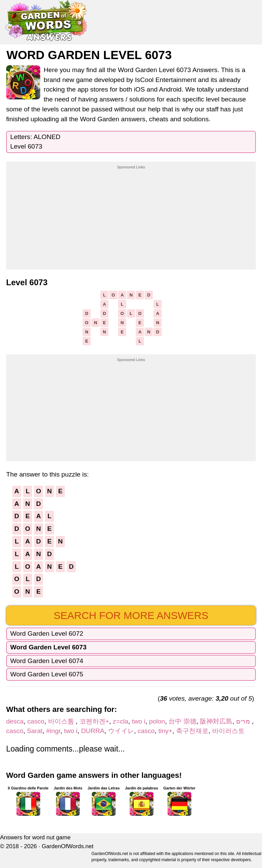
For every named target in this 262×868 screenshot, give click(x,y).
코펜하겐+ (94, 721)
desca (15, 721)
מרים (244, 721)
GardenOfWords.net (68, 846)
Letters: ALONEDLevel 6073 (35, 142)
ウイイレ (121, 731)
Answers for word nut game (35, 837)
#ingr (53, 731)
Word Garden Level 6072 (47, 633)
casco (36, 721)
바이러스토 (228, 731)
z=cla (121, 721)
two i (139, 721)
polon (157, 721)
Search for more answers (131, 615)
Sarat (35, 731)
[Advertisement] (131, 213)
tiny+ (165, 731)
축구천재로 (192, 731)
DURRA (93, 731)
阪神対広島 (216, 721)
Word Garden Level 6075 (47, 674)
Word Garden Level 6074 (47, 661)
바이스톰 (62, 721)
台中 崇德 (182, 721)
